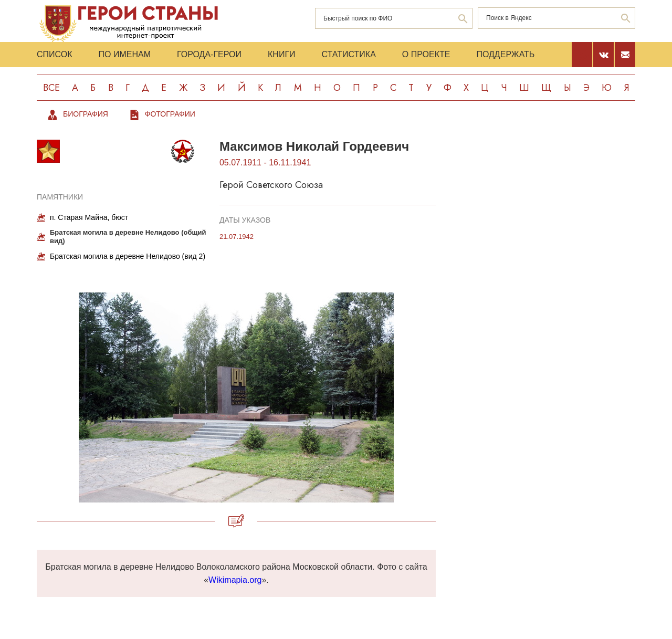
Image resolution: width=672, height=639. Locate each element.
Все (51, 88)
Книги (282, 54)
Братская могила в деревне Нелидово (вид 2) (128, 256)
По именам (125, 54)
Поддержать (505, 54)
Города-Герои (209, 54)
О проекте (426, 54)
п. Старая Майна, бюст (89, 217)
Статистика (349, 54)
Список (55, 54)
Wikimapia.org (235, 580)
